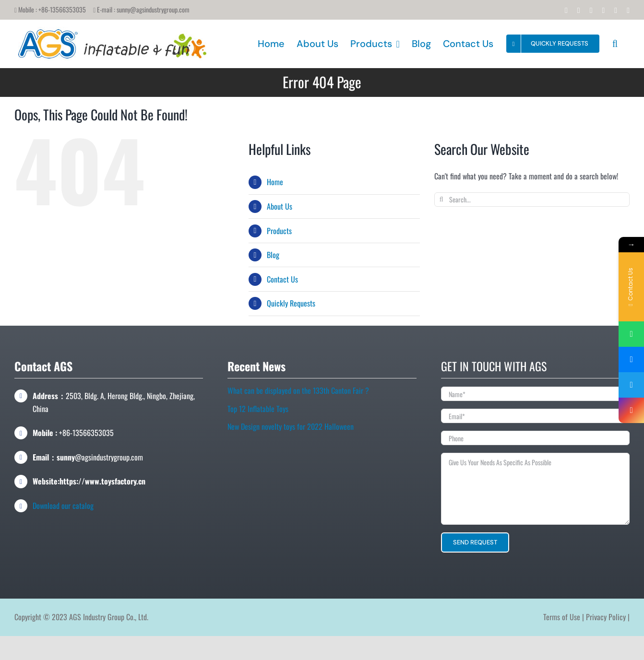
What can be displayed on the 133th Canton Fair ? (298, 390)
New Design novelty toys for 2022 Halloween (291, 426)
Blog (273, 255)
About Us (280, 206)
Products (279, 231)
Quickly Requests (291, 303)
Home (275, 182)
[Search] (441, 200)
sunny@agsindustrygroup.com (153, 9)
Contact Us (282, 279)
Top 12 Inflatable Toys (258, 409)
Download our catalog (63, 506)
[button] (615, 44)
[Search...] (532, 200)
